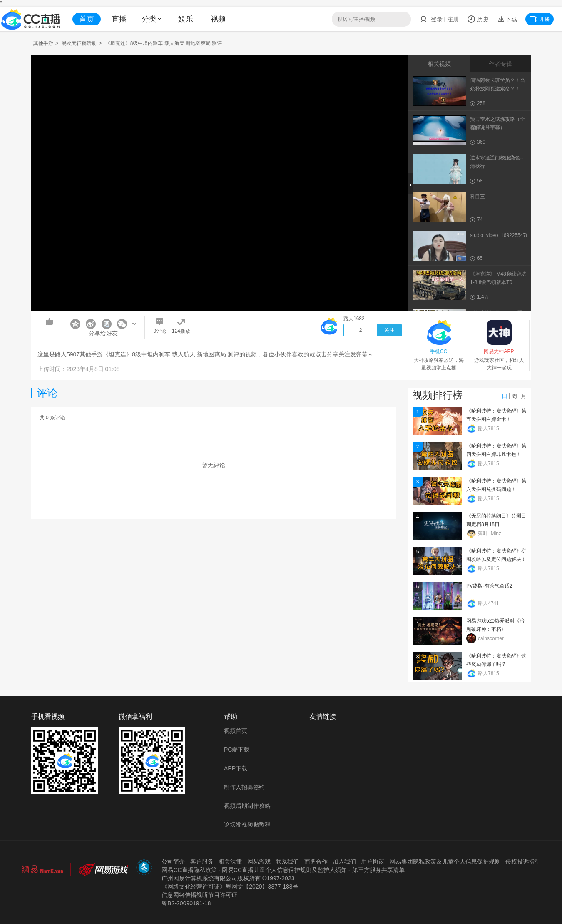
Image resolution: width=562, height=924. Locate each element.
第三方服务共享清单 (378, 870)
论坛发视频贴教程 (247, 824)
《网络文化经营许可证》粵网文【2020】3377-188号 (230, 887)
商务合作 (316, 862)
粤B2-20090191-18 (186, 903)
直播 (119, 19)
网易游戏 (259, 862)
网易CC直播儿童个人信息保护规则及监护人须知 (284, 870)
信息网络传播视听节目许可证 (199, 895)
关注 (389, 330)
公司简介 (173, 862)
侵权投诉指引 (523, 862)
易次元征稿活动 (79, 43)
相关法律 (230, 862)
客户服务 (202, 862)
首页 (87, 19)
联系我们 (287, 862)
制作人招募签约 (244, 787)
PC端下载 (237, 750)
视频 (218, 19)
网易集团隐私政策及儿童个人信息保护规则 (445, 862)
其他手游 (43, 43)
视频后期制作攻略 (247, 806)
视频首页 (236, 731)
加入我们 (344, 862)
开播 (540, 19)
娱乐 (186, 19)
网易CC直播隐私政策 (189, 870)
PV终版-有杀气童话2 (489, 586)
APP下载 (236, 768)
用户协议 (373, 862)
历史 (478, 19)
